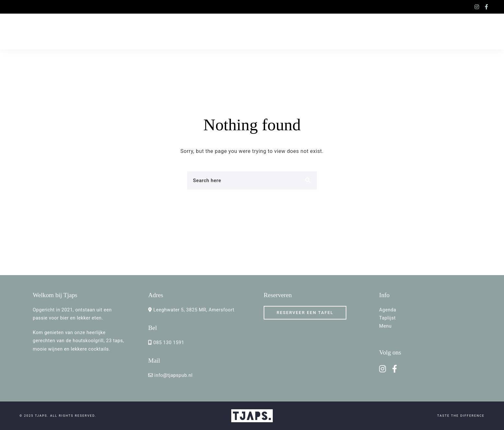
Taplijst (387, 318)
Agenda (388, 310)
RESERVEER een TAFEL (305, 313)
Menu (385, 326)
